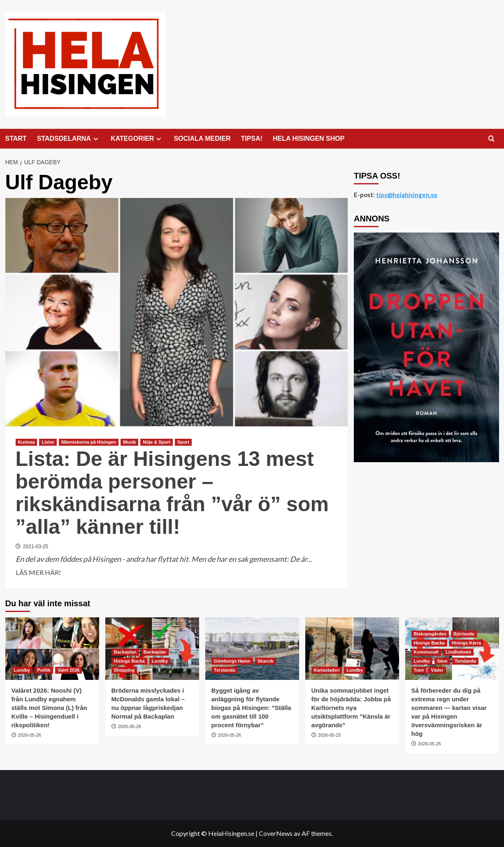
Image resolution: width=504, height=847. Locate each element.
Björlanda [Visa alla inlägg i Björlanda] (464, 634)
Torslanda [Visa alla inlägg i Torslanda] (225, 670)
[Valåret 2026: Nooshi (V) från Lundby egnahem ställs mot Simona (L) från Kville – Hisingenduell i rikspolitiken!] (52, 649)
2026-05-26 (30, 735)
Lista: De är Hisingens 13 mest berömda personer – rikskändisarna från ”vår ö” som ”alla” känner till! (172, 493)
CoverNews (276, 833)
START (16, 138)
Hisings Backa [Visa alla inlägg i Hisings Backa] (129, 661)
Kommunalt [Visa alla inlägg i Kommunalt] (426, 652)
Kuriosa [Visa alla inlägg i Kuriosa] (27, 442)
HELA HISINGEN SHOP (309, 138)
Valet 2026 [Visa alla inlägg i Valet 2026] (69, 670)
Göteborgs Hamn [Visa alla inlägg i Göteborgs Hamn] (232, 661)
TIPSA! (251, 138)
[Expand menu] (96, 139)
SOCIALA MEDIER (202, 138)
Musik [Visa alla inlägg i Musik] (129, 442)
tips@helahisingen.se (407, 195)
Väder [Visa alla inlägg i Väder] (437, 670)
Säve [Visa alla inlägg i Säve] (442, 661)
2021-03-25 (36, 547)
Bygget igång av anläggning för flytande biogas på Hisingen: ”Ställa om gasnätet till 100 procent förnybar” (251, 708)
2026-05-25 (330, 735)
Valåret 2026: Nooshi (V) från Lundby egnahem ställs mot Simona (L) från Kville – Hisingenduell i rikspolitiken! (49, 708)
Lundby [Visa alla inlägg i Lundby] (22, 670)
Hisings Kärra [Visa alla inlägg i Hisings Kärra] (467, 643)
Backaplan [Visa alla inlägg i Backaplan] (125, 652)
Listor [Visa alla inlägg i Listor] (48, 442)
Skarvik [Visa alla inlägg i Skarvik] (266, 661)
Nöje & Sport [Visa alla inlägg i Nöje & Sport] (157, 442)
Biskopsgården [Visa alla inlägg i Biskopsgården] (430, 634)
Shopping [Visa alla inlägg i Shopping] (124, 670)
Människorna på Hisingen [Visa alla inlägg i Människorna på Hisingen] (89, 442)
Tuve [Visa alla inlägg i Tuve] (419, 670)
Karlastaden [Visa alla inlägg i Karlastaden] (327, 670)
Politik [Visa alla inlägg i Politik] (44, 670)
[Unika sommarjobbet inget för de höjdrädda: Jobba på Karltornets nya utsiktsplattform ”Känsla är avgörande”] (352, 649)
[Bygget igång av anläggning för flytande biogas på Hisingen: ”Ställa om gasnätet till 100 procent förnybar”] (252, 649)
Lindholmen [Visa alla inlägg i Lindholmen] (458, 652)
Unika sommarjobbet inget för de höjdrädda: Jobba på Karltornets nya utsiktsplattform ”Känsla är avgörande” (351, 708)
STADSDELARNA (69, 139)
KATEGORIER (137, 139)
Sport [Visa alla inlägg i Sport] (183, 442)
